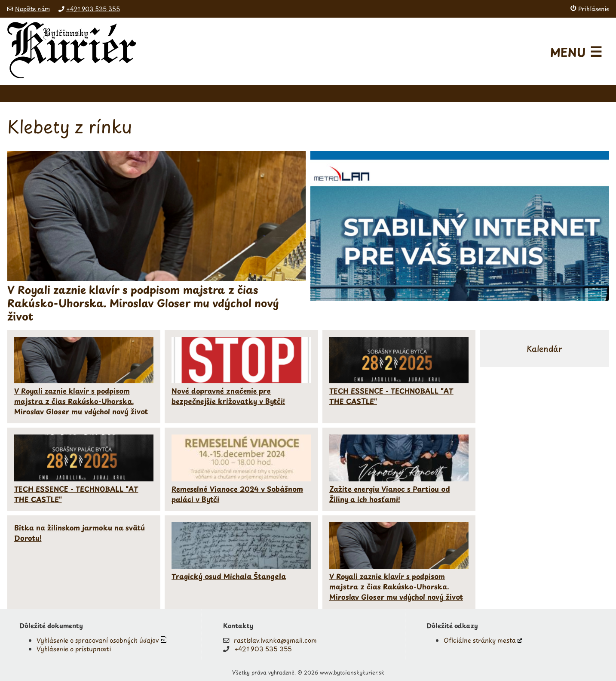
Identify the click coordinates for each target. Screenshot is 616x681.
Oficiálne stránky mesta (480, 640)
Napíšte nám (32, 9)
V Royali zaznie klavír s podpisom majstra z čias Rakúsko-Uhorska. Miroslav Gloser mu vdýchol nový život (81, 401)
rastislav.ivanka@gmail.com (275, 640)
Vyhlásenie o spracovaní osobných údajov (98, 640)
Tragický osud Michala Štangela (229, 576)
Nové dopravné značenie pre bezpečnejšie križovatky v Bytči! (228, 396)
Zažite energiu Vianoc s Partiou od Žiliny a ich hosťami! (390, 494)
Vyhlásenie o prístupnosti (74, 649)
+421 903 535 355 (93, 9)
